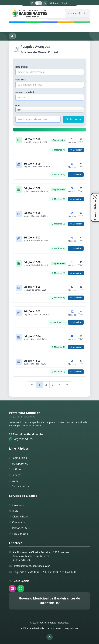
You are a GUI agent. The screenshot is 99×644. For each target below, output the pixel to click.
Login (65, 3)
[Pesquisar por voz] (80, 13)
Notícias (15, 469)
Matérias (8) (58, 174)
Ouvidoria (17, 505)
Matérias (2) (58, 224)
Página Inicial (18, 458)
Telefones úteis (19, 528)
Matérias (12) (58, 322)
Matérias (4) (58, 248)
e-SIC (14, 511)
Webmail (55, 3)
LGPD (14, 481)
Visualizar (76, 150)
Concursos (17, 522)
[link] (35, 13)
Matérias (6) (58, 298)
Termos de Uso (54, 628)
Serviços (15, 475)
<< (32, 385)
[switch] (39, 3)
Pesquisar (73, 119)
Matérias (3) (58, 199)
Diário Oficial (18, 517)
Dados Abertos (19, 486)
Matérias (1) (58, 150)
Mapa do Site (72, 628)
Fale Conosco (19, 534)
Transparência (19, 464)
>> (67, 385)
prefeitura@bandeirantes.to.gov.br (32, 566)
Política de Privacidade (32, 628)
